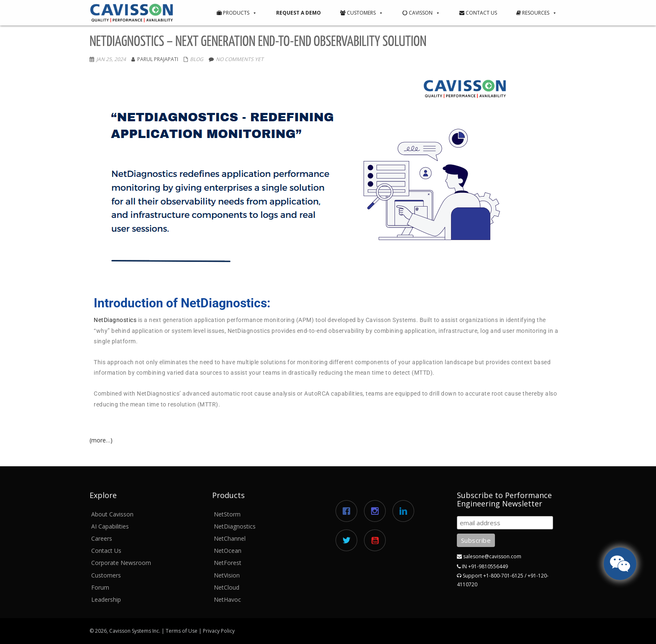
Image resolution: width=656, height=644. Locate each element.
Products (237, 13)
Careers (102, 538)
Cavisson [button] (421, 13)
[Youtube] (377, 540)
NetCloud (227, 587)
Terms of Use (182, 631)
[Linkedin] (405, 511)
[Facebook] (348, 511)
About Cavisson (112, 514)
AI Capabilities (110, 526)
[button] (253, 13)
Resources (537, 13)
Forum (100, 587)
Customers (362, 13)
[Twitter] (348, 540)
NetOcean (228, 551)
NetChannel (230, 538)
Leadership (106, 599)
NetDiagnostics (115, 320)
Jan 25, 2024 (111, 59)
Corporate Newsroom (121, 563)
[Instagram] (377, 511)
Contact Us (478, 13)
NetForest (228, 563)
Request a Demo (299, 13)
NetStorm (227, 514)
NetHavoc (227, 599)
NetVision (227, 575)
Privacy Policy (219, 631)
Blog (197, 59)
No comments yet (240, 59)
